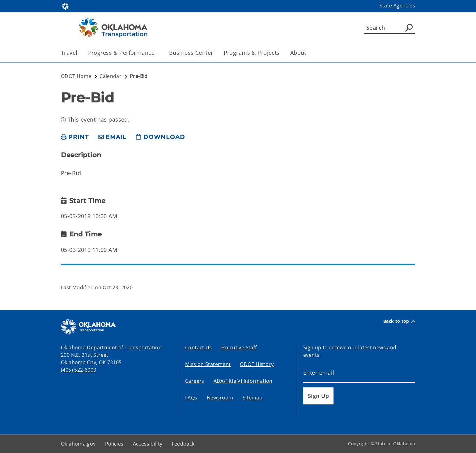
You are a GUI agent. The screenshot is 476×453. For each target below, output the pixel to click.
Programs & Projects (252, 53)
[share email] (113, 137)
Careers (195, 381)
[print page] (75, 137)
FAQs (191, 398)
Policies (114, 444)
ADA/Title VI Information (243, 381)
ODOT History (257, 364)
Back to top (399, 321)
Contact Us (199, 347)
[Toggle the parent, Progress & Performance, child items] (157, 53)
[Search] (390, 28)
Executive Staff (239, 347)
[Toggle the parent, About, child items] (308, 53)
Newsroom (220, 398)
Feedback (183, 444)
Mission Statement (208, 364)
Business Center (191, 53)
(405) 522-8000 (79, 370)
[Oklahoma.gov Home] (65, 6)
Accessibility (148, 444)
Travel (69, 53)
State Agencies (397, 6)
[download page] (160, 137)
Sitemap (253, 398)
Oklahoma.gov (78, 444)
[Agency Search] (409, 28)
